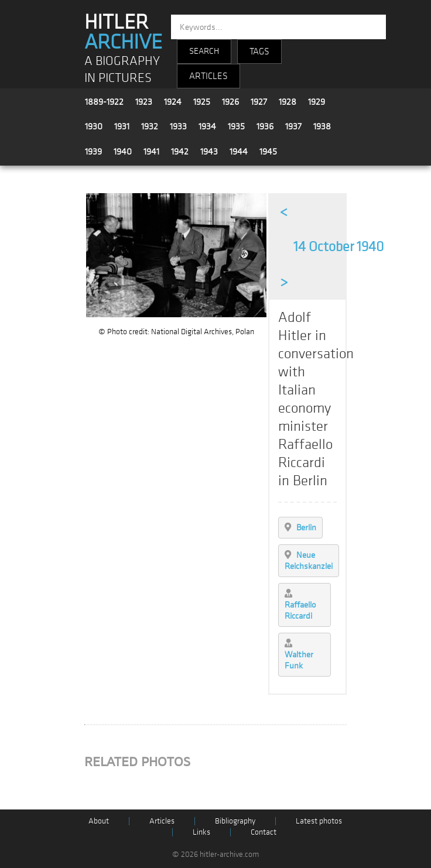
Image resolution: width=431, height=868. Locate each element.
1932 (150, 126)
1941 (151, 152)
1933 (178, 126)
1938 (322, 126)
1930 (94, 126)
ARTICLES (208, 76)
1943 (209, 152)
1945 (268, 152)
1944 (239, 152)
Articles (162, 821)
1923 (144, 102)
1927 (259, 102)
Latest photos (319, 821)
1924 (173, 102)
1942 (180, 152)
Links (201, 832)
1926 (230, 102)
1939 (93, 152)
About (99, 821)
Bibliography (235, 821)
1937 (293, 126)
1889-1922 (104, 102)
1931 (122, 126)
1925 (202, 102)
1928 (288, 102)
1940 (123, 152)
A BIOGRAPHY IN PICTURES (122, 70)
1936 (265, 126)
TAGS (259, 52)
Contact (264, 832)
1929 (317, 102)
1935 (236, 126)
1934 (207, 126)
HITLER (123, 32)
